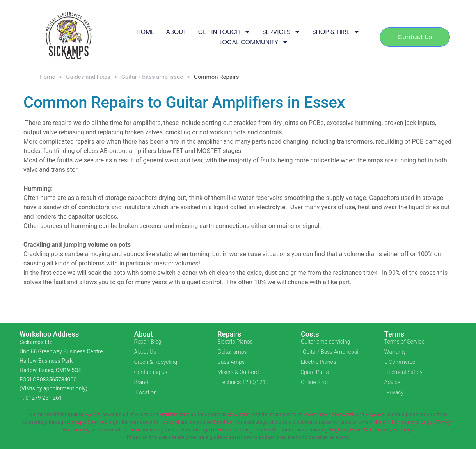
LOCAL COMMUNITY (254, 42)
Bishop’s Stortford (88, 422)
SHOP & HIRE (336, 32)
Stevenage (315, 414)
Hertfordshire (175, 414)
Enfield (225, 430)
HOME (145, 32)
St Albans (239, 414)
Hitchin (381, 422)
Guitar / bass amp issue (152, 77)
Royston (375, 414)
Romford (169, 422)
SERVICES (281, 32)
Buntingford (405, 422)
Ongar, (428, 422)
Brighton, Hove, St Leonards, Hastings (371, 430)
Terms (394, 334)
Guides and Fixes (88, 77)
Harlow (92, 414)
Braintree (222, 422)
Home (47, 77)
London (133, 430)
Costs (310, 334)
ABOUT (176, 32)
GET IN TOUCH (225, 32)
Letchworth (342, 414)
